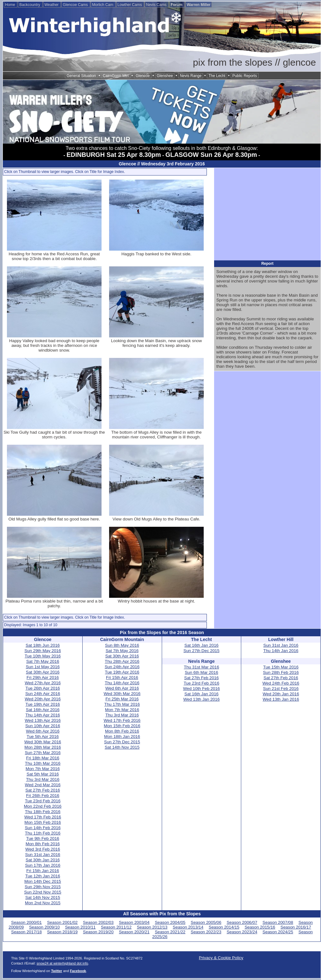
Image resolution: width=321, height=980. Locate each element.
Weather (52, 5)
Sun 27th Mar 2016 (43, 753)
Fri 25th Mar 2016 (122, 699)
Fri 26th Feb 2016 (43, 796)
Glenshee (165, 76)
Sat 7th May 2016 (43, 661)
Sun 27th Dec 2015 (122, 742)
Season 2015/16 (260, 927)
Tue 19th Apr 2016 (43, 704)
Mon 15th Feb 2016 (43, 822)
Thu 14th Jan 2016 (281, 651)
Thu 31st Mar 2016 (201, 667)
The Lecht (217, 76)
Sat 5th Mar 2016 (43, 774)
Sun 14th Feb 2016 (43, 828)
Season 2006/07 (242, 922)
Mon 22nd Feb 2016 (43, 806)
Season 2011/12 (116, 927)
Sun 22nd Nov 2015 (43, 892)
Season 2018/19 (62, 932)
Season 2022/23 (206, 932)
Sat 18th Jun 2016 (43, 645)
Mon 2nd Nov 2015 (43, 903)
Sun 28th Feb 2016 (281, 672)
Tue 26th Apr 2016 (43, 688)
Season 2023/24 (242, 932)
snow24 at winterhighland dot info (62, 963)
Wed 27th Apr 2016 (43, 683)
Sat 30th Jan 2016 (43, 860)
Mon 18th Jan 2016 (122, 736)
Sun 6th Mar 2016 (201, 672)
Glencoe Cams (76, 5)
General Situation (81, 76)
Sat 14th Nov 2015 (43, 897)
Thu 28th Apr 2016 (122, 661)
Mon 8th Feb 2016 (43, 844)
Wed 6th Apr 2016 (43, 731)
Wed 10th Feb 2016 (201, 689)
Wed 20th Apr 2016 (43, 699)
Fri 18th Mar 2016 (43, 758)
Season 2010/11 (80, 927)
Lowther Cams (130, 5)
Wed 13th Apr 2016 (43, 720)
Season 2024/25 (278, 932)
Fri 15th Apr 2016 (122, 677)
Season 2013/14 (188, 927)
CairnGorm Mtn (116, 76)
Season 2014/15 (224, 927)
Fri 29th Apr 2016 (43, 677)
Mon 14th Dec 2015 (43, 881)
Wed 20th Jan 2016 (281, 694)
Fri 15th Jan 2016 (43, 871)
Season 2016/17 (296, 927)
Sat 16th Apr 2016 (43, 710)
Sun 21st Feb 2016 (281, 689)
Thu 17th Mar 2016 (122, 704)
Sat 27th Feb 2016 (43, 790)
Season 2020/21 (134, 932)
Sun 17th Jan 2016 (43, 865)
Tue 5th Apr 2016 (43, 736)
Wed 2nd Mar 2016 (43, 785)
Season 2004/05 (170, 922)
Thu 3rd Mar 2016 (43, 779)
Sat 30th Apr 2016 (43, 672)
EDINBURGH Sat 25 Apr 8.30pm (114, 155)
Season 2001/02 (62, 922)
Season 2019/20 (98, 932)
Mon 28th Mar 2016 (43, 747)
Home (11, 5)
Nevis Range (191, 76)
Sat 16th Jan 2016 (201, 645)
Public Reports (245, 76)
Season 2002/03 (98, 922)
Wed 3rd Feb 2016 (43, 849)
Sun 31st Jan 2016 (43, 855)
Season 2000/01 (26, 922)
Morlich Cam (103, 5)
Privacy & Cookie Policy (221, 958)
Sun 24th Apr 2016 (43, 694)
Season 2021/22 (170, 932)
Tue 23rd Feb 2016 (43, 801)
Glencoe (143, 76)
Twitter (57, 971)
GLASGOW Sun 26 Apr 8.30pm (211, 155)
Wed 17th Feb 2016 (43, 817)
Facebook (78, 971)
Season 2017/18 (26, 932)
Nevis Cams (157, 5)
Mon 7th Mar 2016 (43, 769)
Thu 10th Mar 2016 (43, 763)
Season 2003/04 (134, 922)
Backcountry (30, 5)
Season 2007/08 (278, 922)
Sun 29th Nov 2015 (43, 887)
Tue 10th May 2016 (43, 656)
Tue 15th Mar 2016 (281, 667)
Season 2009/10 (44, 927)
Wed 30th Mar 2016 (43, 742)
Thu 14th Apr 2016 (43, 715)
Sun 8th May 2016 (122, 645)
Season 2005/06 (206, 922)
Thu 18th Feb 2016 (43, 812)
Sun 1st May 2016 (43, 667)
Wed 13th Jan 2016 (201, 699)
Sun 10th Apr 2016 (43, 726)
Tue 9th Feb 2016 (43, 838)
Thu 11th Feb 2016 (43, 833)
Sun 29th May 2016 (43, 651)
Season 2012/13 (152, 927)
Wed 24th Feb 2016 (281, 683)
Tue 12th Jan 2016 (43, 876)
